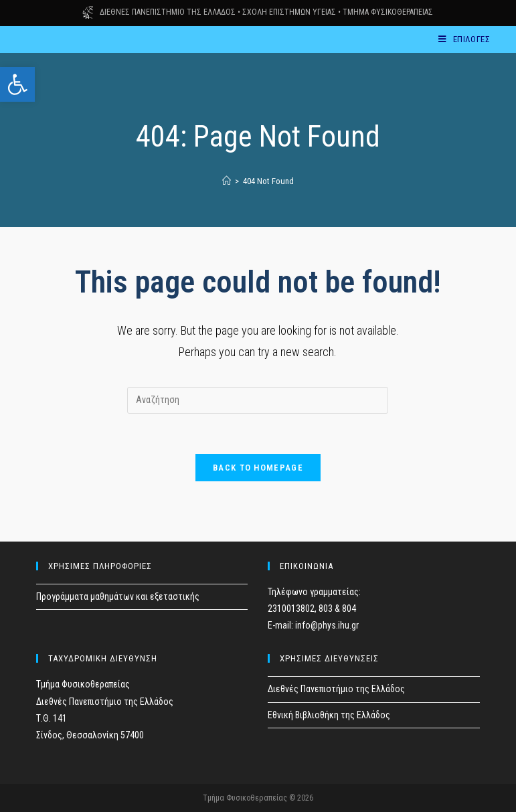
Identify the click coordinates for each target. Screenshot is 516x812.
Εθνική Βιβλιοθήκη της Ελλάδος (329, 715)
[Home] (227, 181)
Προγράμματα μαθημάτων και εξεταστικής (118, 596)
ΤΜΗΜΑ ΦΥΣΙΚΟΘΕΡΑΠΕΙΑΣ (388, 12)
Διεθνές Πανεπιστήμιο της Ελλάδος (336, 689)
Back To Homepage (258, 468)
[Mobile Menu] (464, 39)
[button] (17, 84)
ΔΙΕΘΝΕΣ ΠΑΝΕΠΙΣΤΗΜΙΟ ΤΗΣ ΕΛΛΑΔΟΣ (168, 12)
